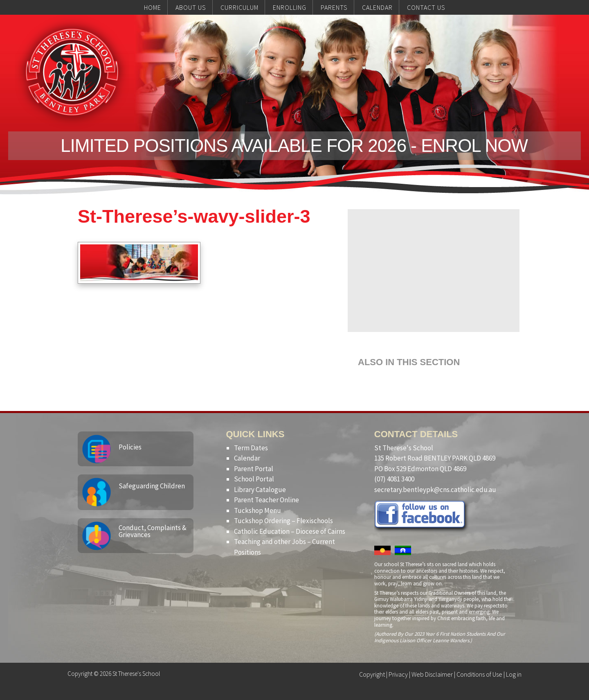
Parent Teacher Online (266, 500)
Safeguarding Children (152, 486)
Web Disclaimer (432, 674)
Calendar (247, 458)
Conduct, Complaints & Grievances (153, 531)
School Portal (254, 479)
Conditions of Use (479, 674)
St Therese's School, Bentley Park (72, 72)
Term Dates (251, 448)
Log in (514, 674)
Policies (130, 447)
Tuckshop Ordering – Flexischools (283, 521)
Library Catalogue (260, 490)
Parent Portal (254, 469)
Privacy (398, 674)
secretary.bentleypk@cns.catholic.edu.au (435, 490)
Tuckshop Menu (257, 510)
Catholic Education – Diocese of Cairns (290, 531)
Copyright (372, 674)
